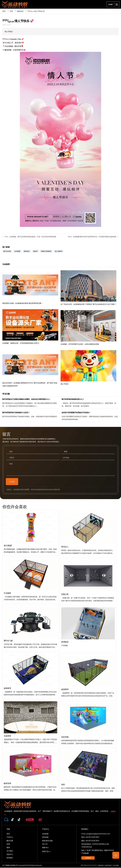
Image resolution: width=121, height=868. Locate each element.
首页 (4, 11)
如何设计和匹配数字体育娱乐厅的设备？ (90, 417)
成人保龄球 (59, 251)
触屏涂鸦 (31, 782)
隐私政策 (101, 866)
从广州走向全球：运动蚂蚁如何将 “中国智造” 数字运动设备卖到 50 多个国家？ (90, 314)
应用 (8, 844)
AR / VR (45, 844)
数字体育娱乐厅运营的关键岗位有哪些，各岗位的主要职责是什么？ (31, 403)
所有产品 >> (46, 852)
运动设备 (45, 834)
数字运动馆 (7, 251)
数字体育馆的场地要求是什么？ (90, 403)
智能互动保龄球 (46, 251)
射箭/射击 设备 (47, 841)
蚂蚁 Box (45, 848)
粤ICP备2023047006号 (89, 866)
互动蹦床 (31, 592)
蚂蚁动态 (20, 11)
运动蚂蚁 (17, 251)
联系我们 (10, 858)
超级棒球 (31, 687)
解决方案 (10, 841)
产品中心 (10, 837)
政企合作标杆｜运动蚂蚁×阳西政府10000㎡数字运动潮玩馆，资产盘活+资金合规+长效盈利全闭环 (31, 378)
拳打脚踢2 (31, 544)
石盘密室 (31, 734)
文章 (11, 11)
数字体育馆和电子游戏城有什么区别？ (31, 417)
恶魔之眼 (88, 612)
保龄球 (35, 251)
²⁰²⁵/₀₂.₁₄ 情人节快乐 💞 (36, 11)
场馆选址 (27, 251)
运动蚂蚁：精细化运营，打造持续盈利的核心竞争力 (31, 336)
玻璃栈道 (88, 660)
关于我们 (10, 851)
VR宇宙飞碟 (31, 639)
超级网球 (88, 707)
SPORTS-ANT (15, 4)
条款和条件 (108, 866)
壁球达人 (88, 565)
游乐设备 (45, 837)
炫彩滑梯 (88, 755)
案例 (8, 848)
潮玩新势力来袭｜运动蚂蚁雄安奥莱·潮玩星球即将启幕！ (31, 297)
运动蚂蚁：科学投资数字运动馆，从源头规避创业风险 (90, 354)
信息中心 (10, 855)
